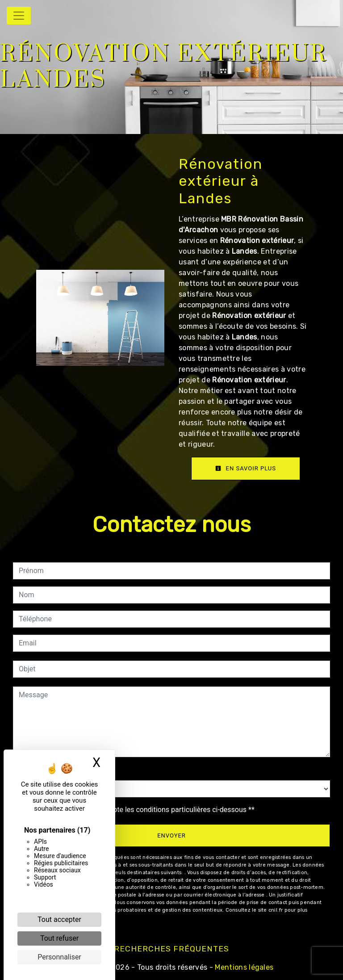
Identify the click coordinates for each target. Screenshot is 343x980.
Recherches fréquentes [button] (171, 949)
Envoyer (171, 836)
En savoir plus (246, 468)
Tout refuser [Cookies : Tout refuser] (59, 938)
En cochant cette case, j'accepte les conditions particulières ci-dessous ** (138, 810)
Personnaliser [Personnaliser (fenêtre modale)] (59, 957)
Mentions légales (243, 967)
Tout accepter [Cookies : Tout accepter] (59, 919)
